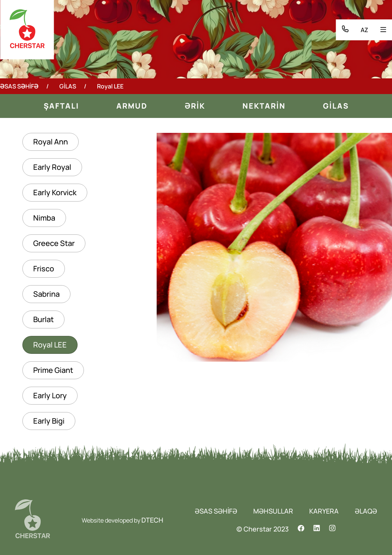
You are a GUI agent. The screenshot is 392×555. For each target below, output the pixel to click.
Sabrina (46, 294)
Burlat (43, 319)
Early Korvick (55, 192)
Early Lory (50, 395)
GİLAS (68, 86)
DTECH (152, 520)
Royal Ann (51, 142)
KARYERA (324, 511)
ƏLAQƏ (366, 511)
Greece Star (54, 243)
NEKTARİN (264, 106)
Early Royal (52, 167)
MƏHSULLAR (273, 511)
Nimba (44, 218)
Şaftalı (61, 106)
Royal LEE (50, 345)
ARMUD (132, 106)
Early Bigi (49, 421)
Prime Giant (53, 370)
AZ (364, 30)
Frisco (44, 269)
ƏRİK (195, 106)
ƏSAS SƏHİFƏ (19, 86)
